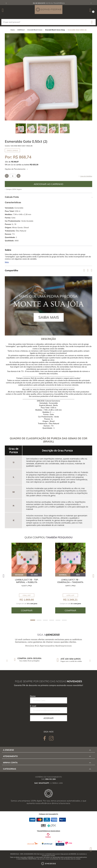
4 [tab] (52, 620)
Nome (33, 696)
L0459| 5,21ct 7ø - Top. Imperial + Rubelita (27, 581)
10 (6, 162)
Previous (6, 3)
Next (91, 3)
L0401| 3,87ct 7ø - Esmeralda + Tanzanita (70, 581)
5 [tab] (58, 620)
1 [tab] (33, 620)
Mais (7, 262)
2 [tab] (39, 620)
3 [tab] (45, 620)
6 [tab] (64, 620)
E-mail (33, 706)
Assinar (48, 718)
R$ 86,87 (15, 162)
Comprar (48, 184)
